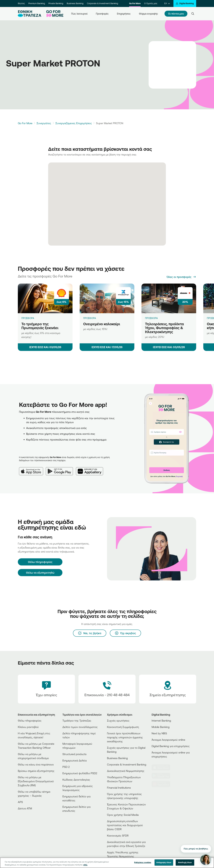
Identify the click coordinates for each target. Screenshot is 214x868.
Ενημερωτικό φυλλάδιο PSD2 (80, 773)
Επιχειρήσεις (124, 14)
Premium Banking (37, 3)
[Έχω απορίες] (46, 689)
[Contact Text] (107, 689)
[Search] (193, 14)
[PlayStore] (163, 776)
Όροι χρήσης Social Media (123, 815)
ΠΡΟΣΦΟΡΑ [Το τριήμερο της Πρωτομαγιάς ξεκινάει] (28, 318)
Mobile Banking (161, 727)
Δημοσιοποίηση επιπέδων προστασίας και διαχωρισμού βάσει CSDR (125, 825)
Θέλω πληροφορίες (30, 721)
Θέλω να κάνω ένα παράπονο (36, 764)
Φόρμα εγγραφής (148, 14)
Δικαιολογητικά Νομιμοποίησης (126, 771)
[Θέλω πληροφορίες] (40, 562)
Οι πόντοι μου (176, 14)
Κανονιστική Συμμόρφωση (123, 727)
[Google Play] (61, 469)
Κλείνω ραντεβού (28, 727)
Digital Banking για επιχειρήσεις (171, 746)
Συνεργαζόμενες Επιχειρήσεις (74, 123)
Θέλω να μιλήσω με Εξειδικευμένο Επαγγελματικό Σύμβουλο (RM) (36, 781)
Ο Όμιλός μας (151, 3)
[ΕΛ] (167, 3)
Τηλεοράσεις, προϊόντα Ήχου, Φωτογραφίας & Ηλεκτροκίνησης (164, 328)
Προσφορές (102, 14)
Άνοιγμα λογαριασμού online (168, 740)
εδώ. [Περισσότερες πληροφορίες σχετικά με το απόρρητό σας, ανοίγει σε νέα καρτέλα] (85, 865)
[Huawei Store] (163, 784)
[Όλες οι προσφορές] (181, 277)
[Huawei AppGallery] (91, 469)
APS (20, 802)
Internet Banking (161, 721)
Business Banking (75, 3)
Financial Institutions (119, 788)
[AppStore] (163, 767)
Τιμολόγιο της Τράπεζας (77, 721)
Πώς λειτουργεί (79, 14)
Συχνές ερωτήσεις (118, 721)
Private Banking (56, 3)
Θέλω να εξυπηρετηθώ (40, 573)
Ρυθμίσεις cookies (143, 863)
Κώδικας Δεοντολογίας (76, 780)
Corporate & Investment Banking (102, 3)
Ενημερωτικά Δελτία (75, 760)
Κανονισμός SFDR (118, 836)
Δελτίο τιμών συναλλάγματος (80, 727)
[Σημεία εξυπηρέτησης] (168, 689)
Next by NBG (159, 733)
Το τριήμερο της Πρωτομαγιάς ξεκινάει (40, 326)
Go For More (135, 3)
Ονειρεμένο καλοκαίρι (102, 324)
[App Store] (32, 469)
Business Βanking (117, 758)
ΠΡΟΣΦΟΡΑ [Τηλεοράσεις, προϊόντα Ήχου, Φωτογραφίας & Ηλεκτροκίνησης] (151, 318)
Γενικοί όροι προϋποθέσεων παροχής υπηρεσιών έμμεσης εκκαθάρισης (125, 737)
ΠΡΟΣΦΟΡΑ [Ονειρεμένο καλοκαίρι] (90, 318)
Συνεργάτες (44, 123)
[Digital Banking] (185, 3)
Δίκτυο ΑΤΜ (25, 808)
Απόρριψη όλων (164, 863)
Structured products (74, 754)
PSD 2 (66, 767)
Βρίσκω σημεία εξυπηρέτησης (36, 771)
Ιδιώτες (21, 3)
